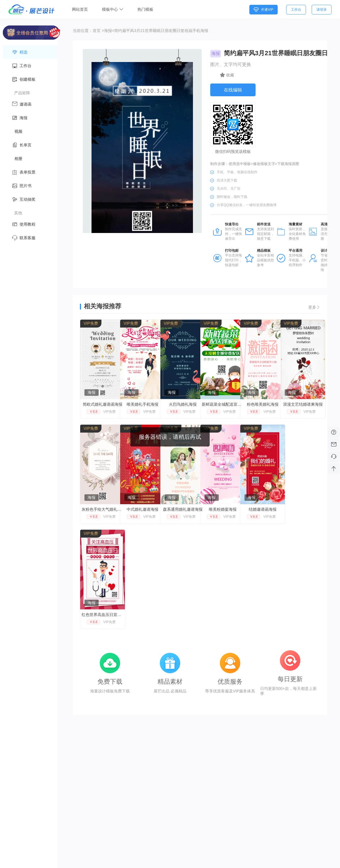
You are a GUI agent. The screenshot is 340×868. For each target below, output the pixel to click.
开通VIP (263, 10)
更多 (314, 307)
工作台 (296, 10)
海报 (108, 31)
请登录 (322, 10)
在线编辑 (233, 90)
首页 (97, 31)
